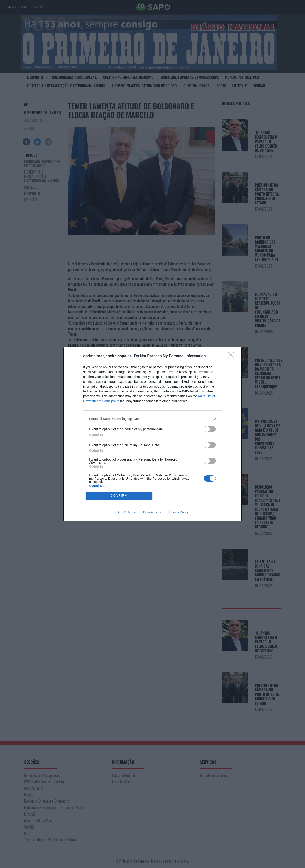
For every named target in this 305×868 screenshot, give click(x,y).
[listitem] (152, 419)
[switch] (210, 429)
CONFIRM (119, 496)
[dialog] (152, 434)
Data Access (152, 512)
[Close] (232, 356)
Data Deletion (126, 512)
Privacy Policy (178, 512)
